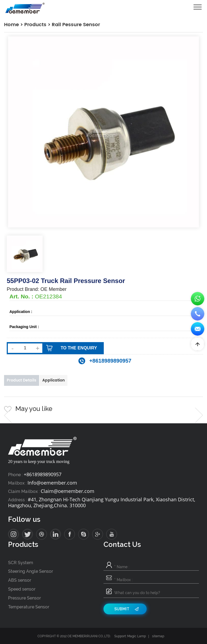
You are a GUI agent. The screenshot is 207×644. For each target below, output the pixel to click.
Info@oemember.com (52, 483)
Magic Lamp (137, 636)
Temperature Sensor (29, 607)
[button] (8, 415)
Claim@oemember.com (68, 491)
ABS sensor (20, 580)
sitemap (158, 636)
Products (35, 25)
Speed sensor (22, 589)
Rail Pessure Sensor (76, 25)
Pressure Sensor (25, 598)
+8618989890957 (43, 474)
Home (11, 25)
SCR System (21, 563)
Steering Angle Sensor (31, 571)
